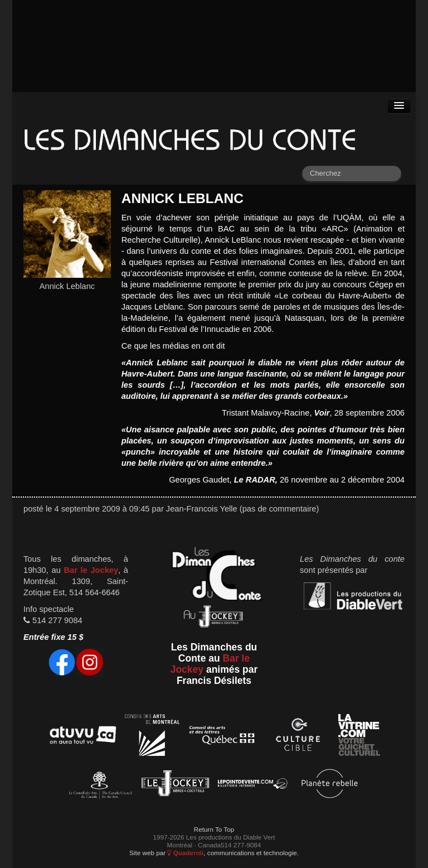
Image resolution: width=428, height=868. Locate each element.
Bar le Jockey (91, 570)
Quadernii (185, 853)
